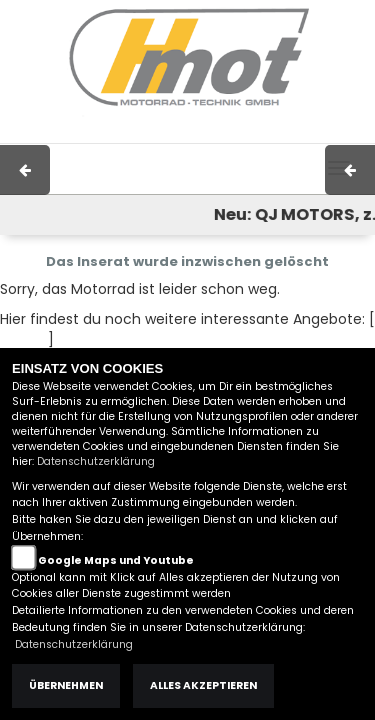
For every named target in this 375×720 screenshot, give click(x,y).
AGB (200, 133)
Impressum (131, 133)
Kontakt (256, 133)
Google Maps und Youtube (116, 560)
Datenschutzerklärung (96, 461)
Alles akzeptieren (203, 685)
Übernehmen (66, 685)
